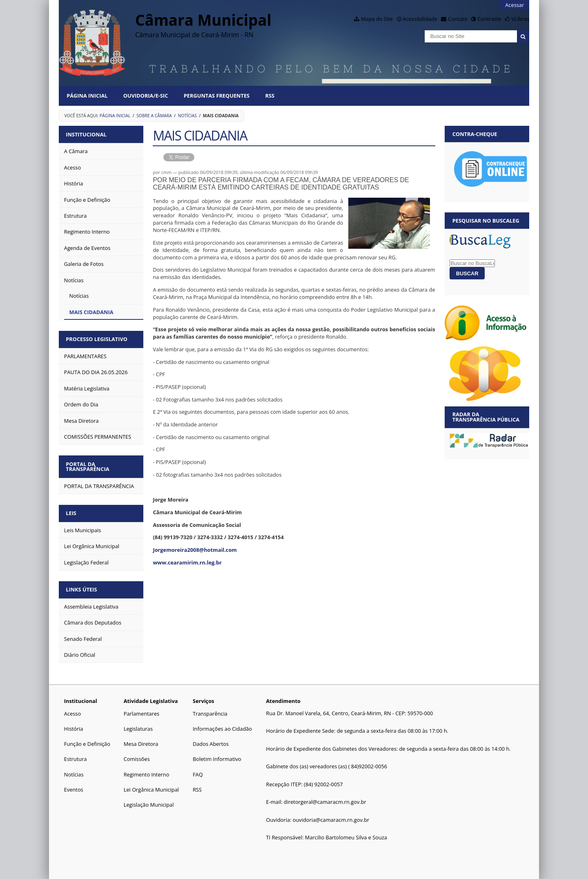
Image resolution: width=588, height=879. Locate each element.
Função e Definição (87, 741)
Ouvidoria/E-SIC (146, 96)
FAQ (198, 771)
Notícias (187, 116)
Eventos (74, 786)
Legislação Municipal (149, 801)
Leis (72, 511)
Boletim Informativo (217, 756)
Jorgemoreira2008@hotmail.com (195, 550)
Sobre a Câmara (154, 116)
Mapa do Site (377, 19)
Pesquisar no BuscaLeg (486, 221)
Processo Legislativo (97, 338)
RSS (270, 96)
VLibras (520, 19)
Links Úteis (82, 587)
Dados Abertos (211, 741)
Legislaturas (138, 725)
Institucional (87, 134)
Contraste (489, 19)
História (74, 725)
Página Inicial (87, 96)
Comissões (137, 756)
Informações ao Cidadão (222, 725)
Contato (458, 19)
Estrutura (76, 756)
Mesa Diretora (141, 741)
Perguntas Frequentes (217, 96)
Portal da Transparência (88, 465)
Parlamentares (141, 710)
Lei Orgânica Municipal (151, 786)
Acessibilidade (420, 19)
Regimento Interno (147, 771)
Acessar (514, 5)
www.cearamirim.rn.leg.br (187, 562)
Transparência (210, 710)
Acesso (72, 710)
